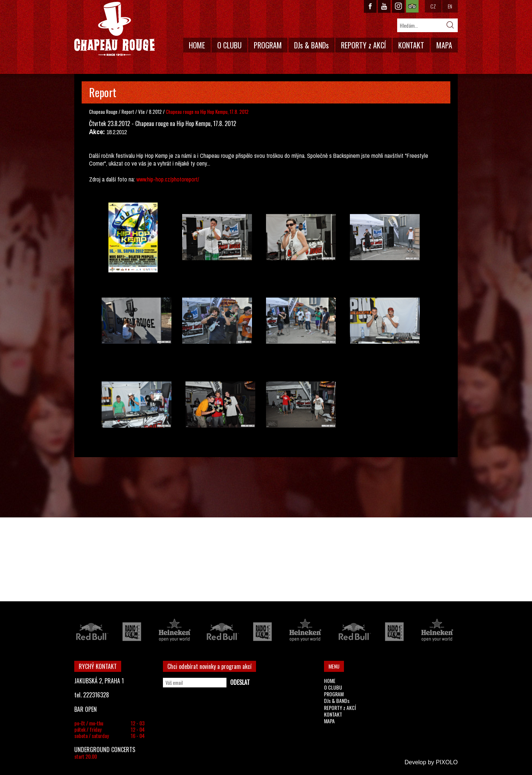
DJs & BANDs (311, 45)
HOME (197, 45)
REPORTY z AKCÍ (364, 45)
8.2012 (155, 112)
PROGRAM (268, 45)
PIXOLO (447, 762)
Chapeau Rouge (103, 112)
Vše (142, 112)
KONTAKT (411, 45)
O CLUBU (229, 45)
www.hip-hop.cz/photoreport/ (168, 179)
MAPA (444, 45)
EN (450, 6)
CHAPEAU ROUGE (115, 29)
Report (128, 112)
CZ (433, 6)
